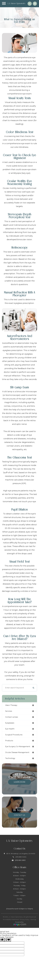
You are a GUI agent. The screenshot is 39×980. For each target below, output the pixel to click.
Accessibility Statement (11, 919)
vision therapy (11, 705)
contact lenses (12, 717)
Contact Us (19, 815)
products (9, 741)
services (9, 711)
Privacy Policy (25, 919)
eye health (10, 729)
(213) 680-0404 (21, 857)
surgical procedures (14, 735)
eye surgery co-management (18, 747)
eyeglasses (10, 723)
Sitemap (33, 919)
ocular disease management (17, 752)
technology (10, 758)
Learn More (20, 782)
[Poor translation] (8, 940)
